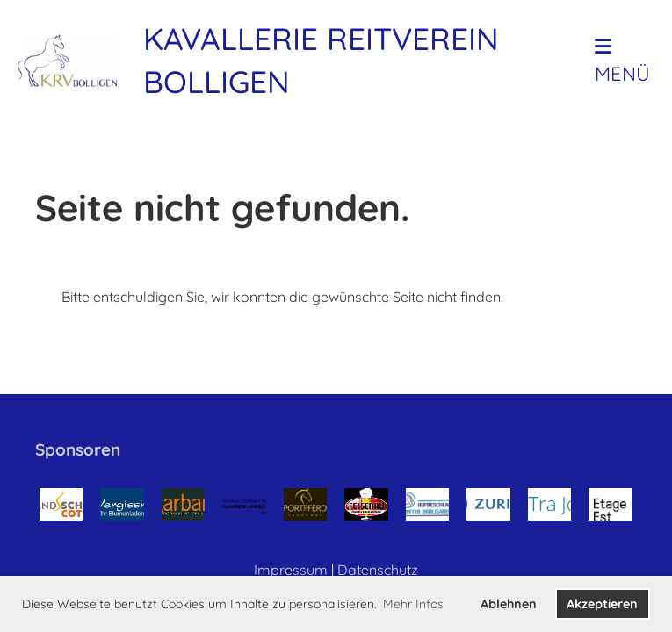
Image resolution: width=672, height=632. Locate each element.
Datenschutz (378, 570)
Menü (622, 61)
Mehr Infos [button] (413, 604)
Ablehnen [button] (509, 604)
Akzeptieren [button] (602, 604)
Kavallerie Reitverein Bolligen (321, 60)
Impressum (291, 570)
